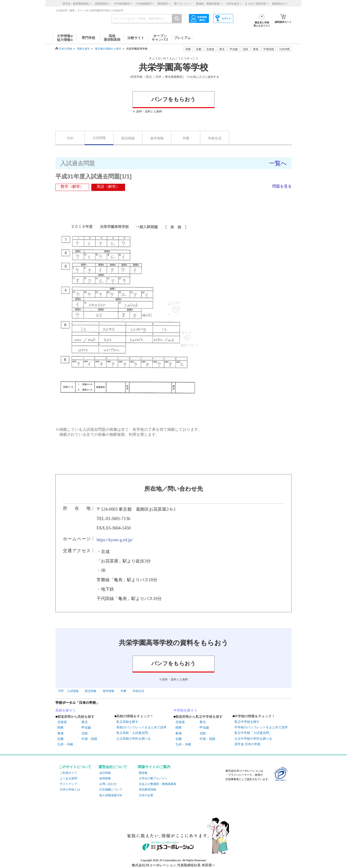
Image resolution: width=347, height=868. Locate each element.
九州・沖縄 (65, 744)
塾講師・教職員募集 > (209, 4)
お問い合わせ (108, 784)
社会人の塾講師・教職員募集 (158, 784)
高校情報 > (102, 4)
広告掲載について (111, 790)
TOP (70, 138)
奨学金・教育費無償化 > (77, 4)
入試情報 (99, 138)
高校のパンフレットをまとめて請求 (141, 727)
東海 (60, 733)
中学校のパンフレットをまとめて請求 (261, 727)
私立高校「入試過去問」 (134, 733)
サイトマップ (68, 784)
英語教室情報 (147, 790)
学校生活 (215, 138)
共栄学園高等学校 (173, 67)
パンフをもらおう (173, 99)
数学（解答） (72, 186)
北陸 (85, 733)
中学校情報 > (123, 4)
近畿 (60, 739)
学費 (186, 138)
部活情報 (128, 138)
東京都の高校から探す (108, 49)
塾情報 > (164, 4)
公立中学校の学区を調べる (253, 739)
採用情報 (105, 778)
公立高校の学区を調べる (134, 739)
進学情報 (157, 138)
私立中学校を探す (247, 722)
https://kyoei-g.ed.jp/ (115, 540)
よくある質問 (68, 778)
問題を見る (282, 186)
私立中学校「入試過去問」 (253, 733)
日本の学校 (65, 49)
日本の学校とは (70, 790)
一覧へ (278, 163)
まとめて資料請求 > (257, 4)
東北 (85, 722)
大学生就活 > (234, 4)
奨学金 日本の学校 (247, 744)
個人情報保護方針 (111, 795)
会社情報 (105, 773)
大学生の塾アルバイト (153, 778)
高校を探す (83, 49)
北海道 (210, 49)
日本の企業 (146, 795)
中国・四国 (89, 739)
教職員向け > (280, 4)
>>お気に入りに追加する (203, 77)
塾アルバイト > (183, 4)
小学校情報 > (145, 4)
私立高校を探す (127, 722)
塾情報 (143, 773)
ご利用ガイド (68, 773)
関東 (60, 728)
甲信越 (86, 728)
